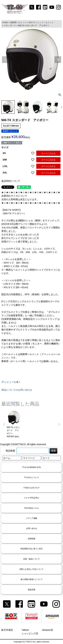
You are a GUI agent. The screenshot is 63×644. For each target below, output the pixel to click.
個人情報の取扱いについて (32, 579)
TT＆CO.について (32, 477)
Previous (5, 60)
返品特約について (11, 181)
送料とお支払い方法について (32, 569)
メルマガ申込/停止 (32, 498)
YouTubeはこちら (32, 508)
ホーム (7, 458)
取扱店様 (32, 590)
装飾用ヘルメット (18, 22)
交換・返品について (32, 559)
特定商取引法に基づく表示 (32, 549)
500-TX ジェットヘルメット (41, 22)
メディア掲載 (32, 518)
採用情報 (32, 539)
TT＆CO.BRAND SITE (32, 467)
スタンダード (10, 25)
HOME (5, 22)
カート (46, 458)
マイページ (29, 458)
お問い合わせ (32, 528)
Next (58, 60)
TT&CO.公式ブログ (31, 488)
